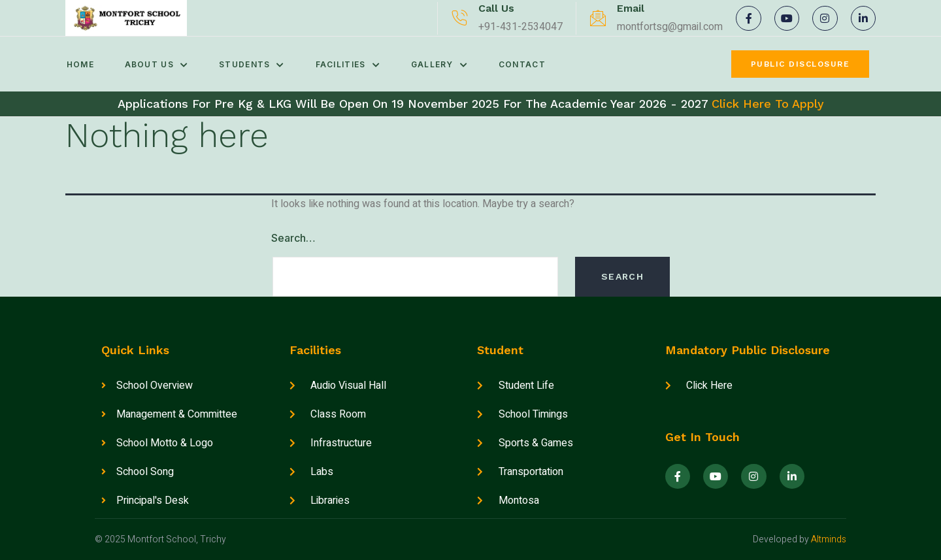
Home (79, 64)
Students (255, 64)
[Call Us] (459, 18)
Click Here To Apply (768, 104)
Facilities (353, 64)
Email (631, 8)
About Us (157, 64)
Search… (293, 238)
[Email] (598, 18)
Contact (531, 64)
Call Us (496, 8)
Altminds (829, 539)
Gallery (447, 64)
